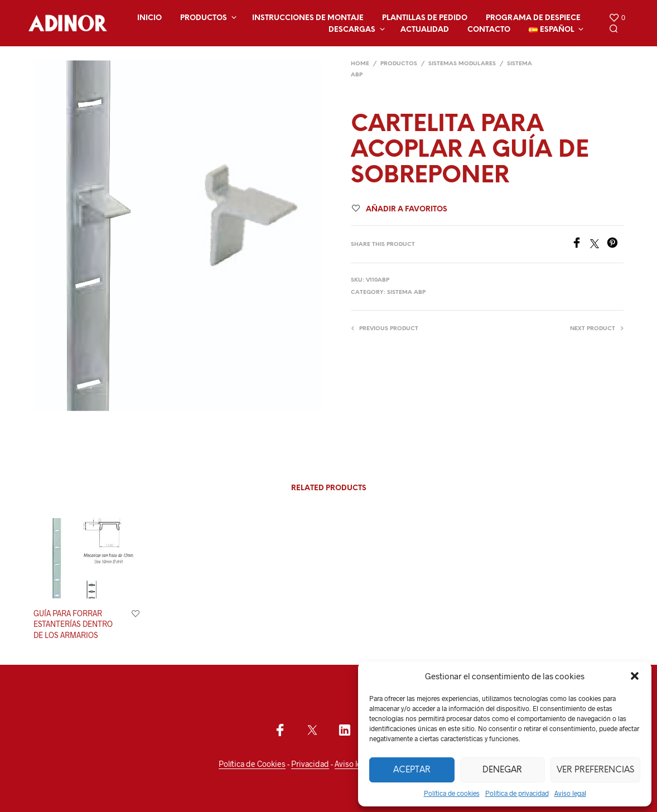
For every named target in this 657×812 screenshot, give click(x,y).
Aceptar (412, 770)
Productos (204, 18)
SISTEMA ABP (406, 293)
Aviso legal (570, 793)
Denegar (502, 770)
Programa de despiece (533, 18)
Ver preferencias (595, 770)
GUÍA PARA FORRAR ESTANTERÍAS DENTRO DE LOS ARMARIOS (73, 624)
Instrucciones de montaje (308, 18)
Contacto (489, 30)
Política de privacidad (517, 793)
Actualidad (425, 30)
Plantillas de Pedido (425, 18)
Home (360, 64)
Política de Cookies (252, 764)
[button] (635, 676)
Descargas (352, 30)
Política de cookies (452, 793)
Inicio (149, 18)
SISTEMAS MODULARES (462, 64)
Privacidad (310, 764)
